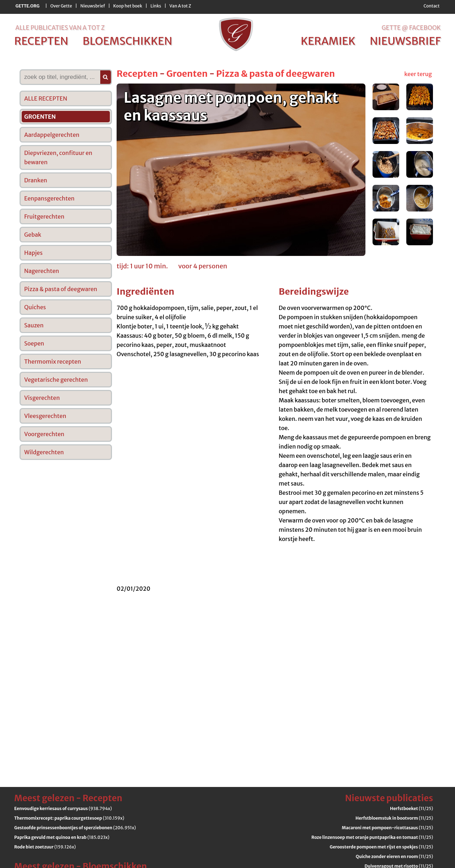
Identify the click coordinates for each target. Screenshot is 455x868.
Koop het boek (128, 6)
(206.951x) (75, 828)
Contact (431, 6)
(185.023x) (62, 837)
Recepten (137, 74)
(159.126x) (45, 847)
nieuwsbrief (405, 41)
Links (156, 6)
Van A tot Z (180, 6)
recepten (41, 41)
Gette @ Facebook (411, 28)
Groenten (187, 74)
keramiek (328, 41)
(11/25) (411, 808)
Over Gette (61, 6)
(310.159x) (69, 818)
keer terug (418, 74)
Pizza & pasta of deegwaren (275, 74)
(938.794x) (63, 808)
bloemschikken (127, 41)
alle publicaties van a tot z (60, 28)
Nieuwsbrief (93, 6)
